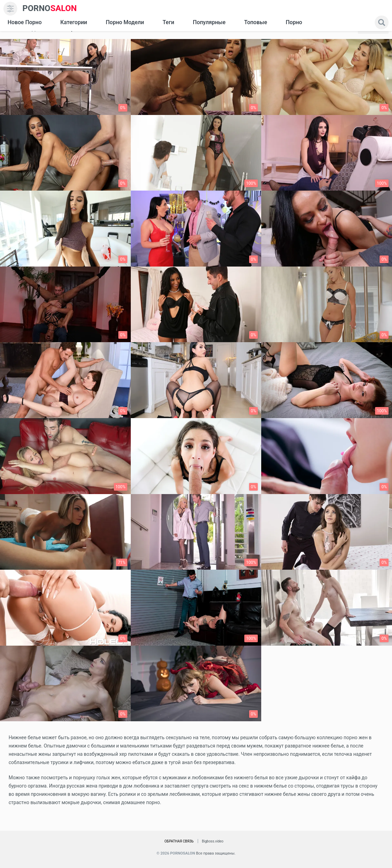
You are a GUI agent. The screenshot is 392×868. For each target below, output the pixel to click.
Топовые (255, 22)
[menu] (10, 9)
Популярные (209, 22)
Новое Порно (25, 22)
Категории (74, 22)
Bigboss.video (213, 841)
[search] (382, 22)
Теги (168, 22)
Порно (294, 22)
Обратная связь (179, 841)
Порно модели (125, 22)
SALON (50, 8)
